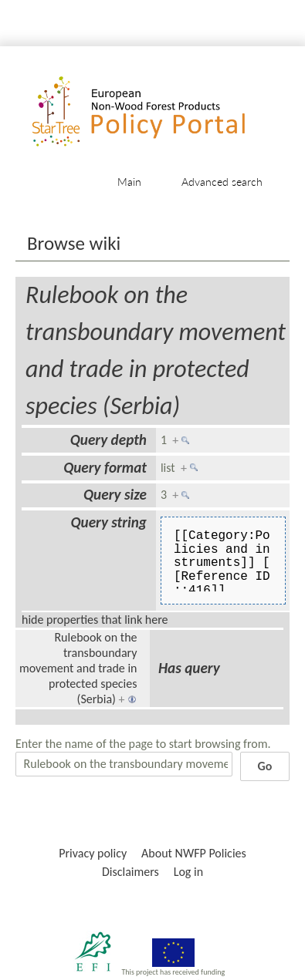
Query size (115, 495)
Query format (105, 468)
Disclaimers (130, 872)
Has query (189, 668)
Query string (109, 522)
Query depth (108, 440)
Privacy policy (93, 853)
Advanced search (222, 182)
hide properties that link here (95, 620)
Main (129, 182)
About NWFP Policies (194, 853)
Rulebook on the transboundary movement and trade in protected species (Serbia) (78, 668)
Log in (188, 872)
